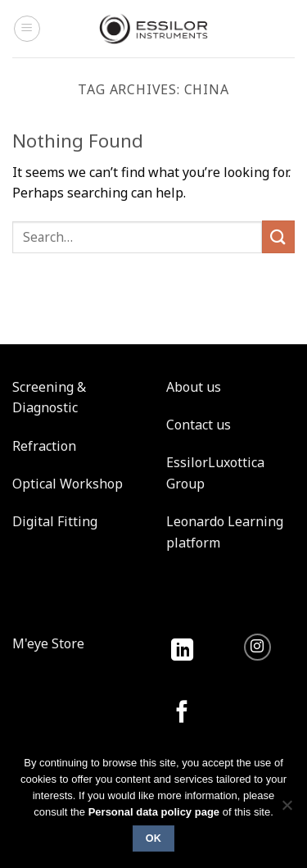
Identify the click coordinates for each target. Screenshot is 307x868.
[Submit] (278, 236)
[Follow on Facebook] (182, 713)
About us (194, 387)
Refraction (44, 446)
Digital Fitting (55, 521)
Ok (154, 838)
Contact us (199, 425)
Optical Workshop (68, 484)
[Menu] (27, 29)
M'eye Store (48, 643)
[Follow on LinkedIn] (182, 651)
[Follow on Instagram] (257, 647)
